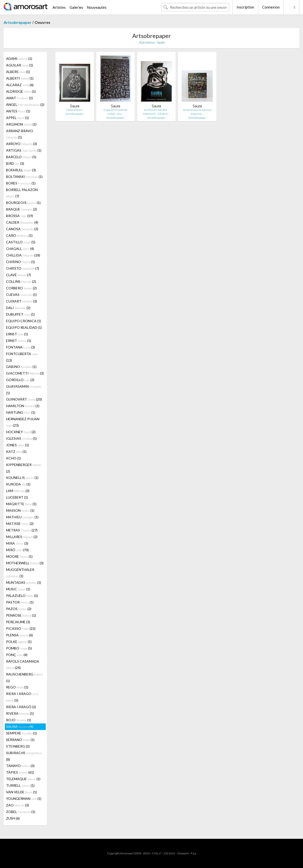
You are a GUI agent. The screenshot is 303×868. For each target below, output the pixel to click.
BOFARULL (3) (21, 170)
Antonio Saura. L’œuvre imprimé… (197, 112)
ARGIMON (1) (21, 124)
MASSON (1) (20, 510)
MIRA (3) (17, 543)
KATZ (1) (16, 452)
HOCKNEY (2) (21, 432)
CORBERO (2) (21, 288)
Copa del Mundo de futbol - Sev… (115, 112)
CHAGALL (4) (20, 249)
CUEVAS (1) (21, 295)
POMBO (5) (19, 648)
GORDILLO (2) (20, 380)
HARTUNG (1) (21, 412)
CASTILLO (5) (21, 242)
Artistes (59, 7)
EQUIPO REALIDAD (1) (24, 327)
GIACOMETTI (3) (25, 373)
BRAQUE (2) (22, 209)
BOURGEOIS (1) (23, 203)
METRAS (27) (22, 530)
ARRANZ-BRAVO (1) (20, 134)
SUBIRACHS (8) (24, 756)
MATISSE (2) (20, 524)
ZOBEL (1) (21, 812)
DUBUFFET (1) (20, 314)
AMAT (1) (19, 98)
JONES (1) (18, 445)
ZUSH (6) (13, 818)
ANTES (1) (18, 111)
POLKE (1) (19, 642)
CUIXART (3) (22, 301)
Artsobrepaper (18, 22)
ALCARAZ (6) (20, 85)
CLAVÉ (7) (18, 275)
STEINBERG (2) (18, 746)
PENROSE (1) (21, 615)
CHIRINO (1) (21, 262)
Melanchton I (75, 110)
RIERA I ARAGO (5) (22, 697)
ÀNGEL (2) (25, 105)
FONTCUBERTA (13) (22, 357)
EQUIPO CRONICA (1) (24, 321)
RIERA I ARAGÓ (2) (21, 707)
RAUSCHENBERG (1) (24, 677)
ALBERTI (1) (20, 78)
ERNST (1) (17, 334)
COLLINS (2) (21, 281)
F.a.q (194, 853)
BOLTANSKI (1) (24, 177)
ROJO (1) (19, 720)
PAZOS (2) (19, 609)
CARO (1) (19, 235)
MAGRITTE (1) (21, 504)
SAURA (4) (20, 726)
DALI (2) (18, 308)
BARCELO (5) (21, 157)
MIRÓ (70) (17, 550)
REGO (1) (17, 687)
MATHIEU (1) (22, 517)
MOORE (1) (19, 556)
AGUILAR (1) (20, 65)
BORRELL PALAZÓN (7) (22, 193)
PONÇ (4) (17, 655)
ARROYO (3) (22, 144)
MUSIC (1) (18, 589)
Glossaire (183, 853)
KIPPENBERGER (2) (24, 468)
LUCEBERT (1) (17, 497)
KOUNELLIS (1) (22, 478)
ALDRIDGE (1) (21, 91)
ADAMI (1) (19, 59)
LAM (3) (18, 491)
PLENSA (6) (19, 635)
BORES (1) (21, 183)
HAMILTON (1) (23, 406)
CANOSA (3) (22, 229)
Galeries (76, 7)
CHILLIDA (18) (23, 255)
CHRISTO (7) (23, 268)
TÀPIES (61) (20, 772)
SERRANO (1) (20, 740)
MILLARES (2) (22, 537)
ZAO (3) (18, 805)
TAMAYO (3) (20, 766)
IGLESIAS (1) (21, 438)
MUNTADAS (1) (24, 582)
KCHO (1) (13, 458)
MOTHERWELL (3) (25, 563)
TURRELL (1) (20, 785)
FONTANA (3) (21, 347)
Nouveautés (97, 7)
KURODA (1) (18, 484)
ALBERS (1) (18, 72)
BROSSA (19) (20, 216)
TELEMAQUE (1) (23, 779)
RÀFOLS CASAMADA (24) (23, 664)
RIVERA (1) (20, 713)
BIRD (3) (15, 163)
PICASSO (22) (21, 628)
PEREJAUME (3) (18, 622)
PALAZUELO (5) (22, 596)
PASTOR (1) (20, 602)
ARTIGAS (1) (24, 150)
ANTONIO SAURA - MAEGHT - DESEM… (156, 112)
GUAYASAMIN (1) (24, 390)
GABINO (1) (21, 367)
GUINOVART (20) (24, 399)
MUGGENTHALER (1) (20, 573)
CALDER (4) (22, 222)
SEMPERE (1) (22, 733)
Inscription (245, 7)
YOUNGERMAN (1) (24, 799)
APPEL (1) (18, 118)
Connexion (271, 7)
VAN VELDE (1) (22, 792)
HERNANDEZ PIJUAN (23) (23, 422)
